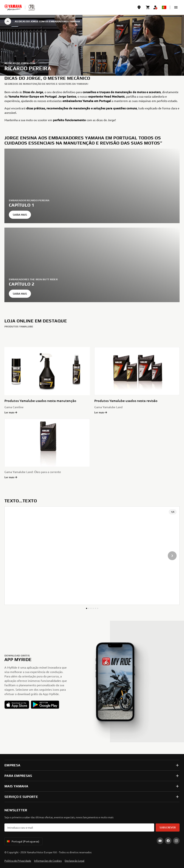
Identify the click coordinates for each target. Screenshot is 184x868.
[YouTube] (160, 841)
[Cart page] (148, 7)
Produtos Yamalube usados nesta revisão (126, 401)
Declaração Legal (75, 861)
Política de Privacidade (18, 861)
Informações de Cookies (48, 861)
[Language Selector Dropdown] (164, 7)
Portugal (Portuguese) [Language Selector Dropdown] (23, 841)
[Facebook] (168, 841)
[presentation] (92, 556)
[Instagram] (176, 841)
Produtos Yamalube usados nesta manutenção (40, 401)
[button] (176, 7)
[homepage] (13, 7)
